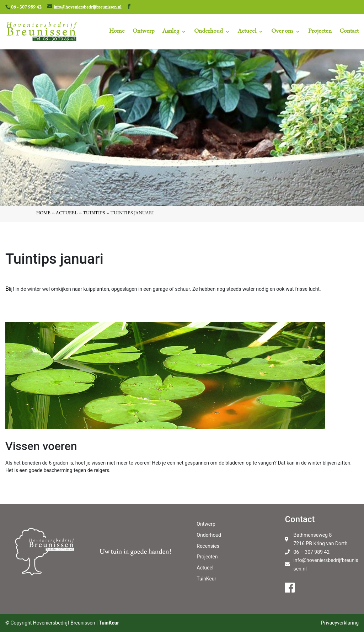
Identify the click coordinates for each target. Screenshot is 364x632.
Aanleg (171, 32)
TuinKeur (206, 579)
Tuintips (94, 214)
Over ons (282, 32)
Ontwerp (144, 32)
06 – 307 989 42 (311, 552)
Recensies (208, 546)
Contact (349, 32)
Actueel (247, 32)
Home (117, 32)
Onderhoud (208, 32)
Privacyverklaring (340, 623)
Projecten (320, 32)
